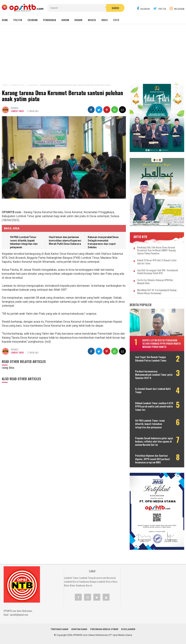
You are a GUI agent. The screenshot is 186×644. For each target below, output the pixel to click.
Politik (18, 20)
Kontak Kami (79, 629)
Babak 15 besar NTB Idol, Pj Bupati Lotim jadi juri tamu (157, 262)
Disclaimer (128, 629)
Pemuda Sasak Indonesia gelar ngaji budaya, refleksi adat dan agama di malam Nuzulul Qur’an (154, 441)
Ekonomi (33, 20)
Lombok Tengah (88, 578)
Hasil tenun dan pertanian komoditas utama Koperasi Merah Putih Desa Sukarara (65, 241)
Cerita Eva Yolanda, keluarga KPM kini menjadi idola (155, 282)
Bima (72, 585)
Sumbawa (84, 582)
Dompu (93, 582)
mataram (101, 578)
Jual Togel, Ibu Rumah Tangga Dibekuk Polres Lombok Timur (151, 359)
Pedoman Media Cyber (104, 629)
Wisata (92, 20)
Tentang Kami (59, 629)
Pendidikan (49, 20)
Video (105, 20)
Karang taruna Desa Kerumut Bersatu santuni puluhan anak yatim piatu (63, 96)
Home (5, 20)
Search (115, 8)
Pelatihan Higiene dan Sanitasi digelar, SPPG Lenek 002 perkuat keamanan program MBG (152, 459)
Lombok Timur (17, 111)
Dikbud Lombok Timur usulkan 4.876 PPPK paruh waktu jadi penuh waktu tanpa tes (154, 406)
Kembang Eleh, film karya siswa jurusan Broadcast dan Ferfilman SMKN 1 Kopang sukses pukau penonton (156, 250)
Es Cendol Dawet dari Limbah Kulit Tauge (153, 390)
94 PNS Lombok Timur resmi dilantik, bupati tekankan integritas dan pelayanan (150, 424)
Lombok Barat (71, 582)
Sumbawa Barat (84, 585)
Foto (116, 20)
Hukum (65, 20)
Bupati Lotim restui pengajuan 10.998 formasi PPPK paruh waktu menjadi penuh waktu (162, 343)
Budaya (78, 20)
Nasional (111, 578)
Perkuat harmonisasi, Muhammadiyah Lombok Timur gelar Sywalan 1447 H (154, 375)
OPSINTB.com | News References (90, 635)
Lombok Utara (105, 582)
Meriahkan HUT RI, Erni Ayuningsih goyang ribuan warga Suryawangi (157, 292)
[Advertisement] (93, 54)
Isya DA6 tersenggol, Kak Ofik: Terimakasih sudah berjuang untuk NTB (157, 272)
